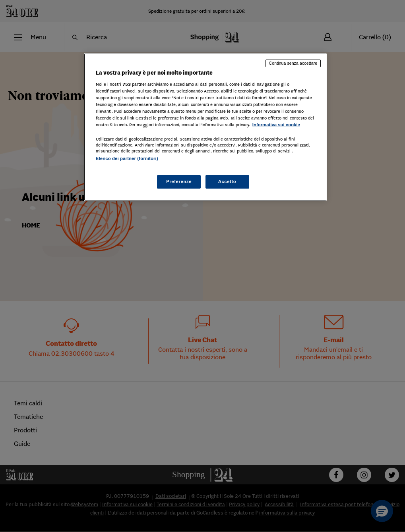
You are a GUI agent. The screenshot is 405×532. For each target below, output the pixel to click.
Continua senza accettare (293, 63)
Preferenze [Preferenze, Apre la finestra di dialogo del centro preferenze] (179, 181)
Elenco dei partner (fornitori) (127, 158)
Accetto (227, 181)
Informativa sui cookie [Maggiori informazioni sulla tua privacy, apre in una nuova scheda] (276, 125)
